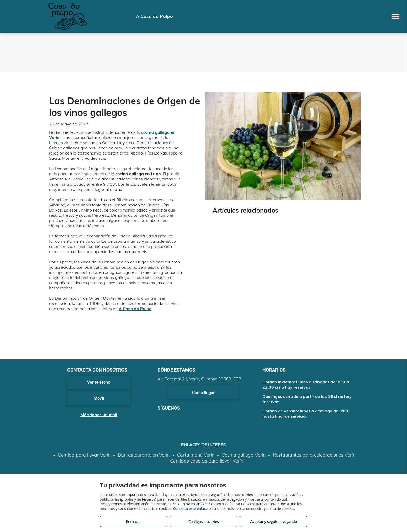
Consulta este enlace (190, 509)
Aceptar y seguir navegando (273, 521)
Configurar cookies (204, 521)
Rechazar (133, 521)
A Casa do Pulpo (135, 309)
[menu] (396, 16)
